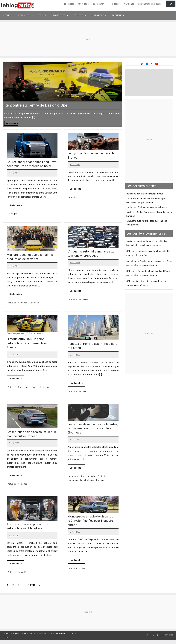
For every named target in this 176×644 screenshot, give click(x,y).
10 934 (32, 585)
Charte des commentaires (34, 634)
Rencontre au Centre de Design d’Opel (36, 105)
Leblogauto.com (156, 635)
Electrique (12, 214)
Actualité (73, 197)
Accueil (7, 15)
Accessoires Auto (77, 476)
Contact (74, 634)
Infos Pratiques (87, 480)
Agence (130, 4)
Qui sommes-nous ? (58, 634)
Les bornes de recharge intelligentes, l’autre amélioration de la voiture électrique (93, 428)
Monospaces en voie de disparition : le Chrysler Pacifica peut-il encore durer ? (92, 521)
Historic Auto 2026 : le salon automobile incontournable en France (27, 343)
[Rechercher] (171, 4)
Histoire (34, 387)
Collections (23, 387)
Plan (6, 637)
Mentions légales (12, 634)
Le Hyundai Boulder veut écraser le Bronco (147, 207)
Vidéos (85, 4)
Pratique (118, 15)
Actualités (26, 15)
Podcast (115, 4)
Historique (99, 15)
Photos (71, 4)
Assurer (100, 4)
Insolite (82, 569)
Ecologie (80, 15)
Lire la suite (10, 123)
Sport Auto (60, 15)
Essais (42, 15)
